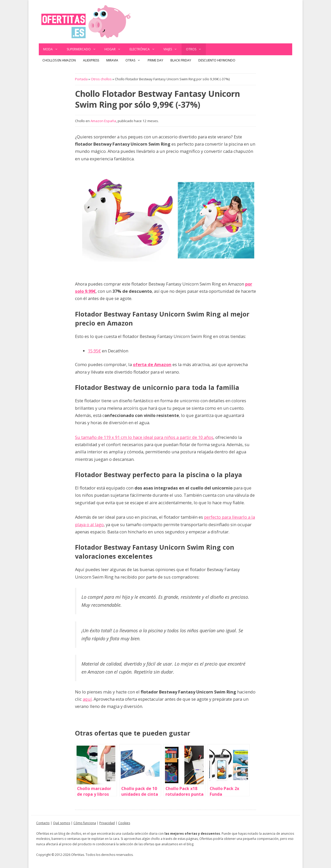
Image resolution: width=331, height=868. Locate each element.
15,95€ (94, 351)
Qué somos (62, 823)
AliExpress (91, 60)
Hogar (115, 49)
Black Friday (181, 60)
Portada (81, 79)
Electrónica (144, 49)
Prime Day (155, 60)
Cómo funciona (85, 823)
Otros (196, 49)
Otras (135, 60)
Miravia (112, 60)
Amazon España (103, 121)
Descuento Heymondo (217, 60)
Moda (53, 49)
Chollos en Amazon (59, 60)
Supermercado (84, 49)
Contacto (43, 823)
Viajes (172, 49)
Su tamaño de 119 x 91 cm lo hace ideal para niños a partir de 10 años (144, 437)
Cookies (124, 823)
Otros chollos (101, 79)
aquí (87, 699)
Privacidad (107, 823)
